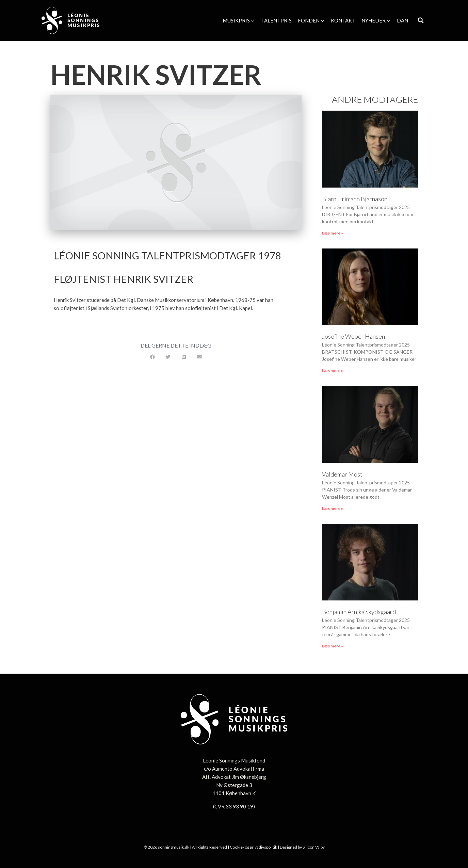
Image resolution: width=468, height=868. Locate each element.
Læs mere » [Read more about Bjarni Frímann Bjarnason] (333, 233)
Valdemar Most (342, 474)
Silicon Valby (314, 847)
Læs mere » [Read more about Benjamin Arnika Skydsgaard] (333, 646)
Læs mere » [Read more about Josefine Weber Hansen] (333, 371)
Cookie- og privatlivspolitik (253, 847)
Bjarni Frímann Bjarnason (355, 199)
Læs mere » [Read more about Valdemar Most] (333, 508)
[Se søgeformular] (421, 20)
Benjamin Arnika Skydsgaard (359, 612)
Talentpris (276, 20)
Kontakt (343, 20)
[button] (152, 357)
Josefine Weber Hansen (353, 336)
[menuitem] (402, 20)
